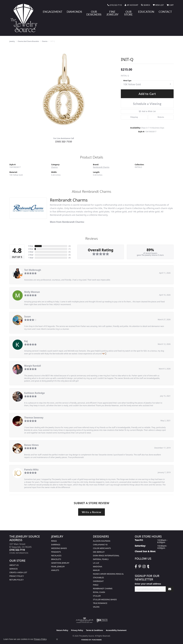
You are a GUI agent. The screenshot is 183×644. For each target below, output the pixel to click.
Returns (161, 117)
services (13, 569)
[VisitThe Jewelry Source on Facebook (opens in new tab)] (136, 567)
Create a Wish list (18, 572)
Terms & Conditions (95, 630)
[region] (64, 91)
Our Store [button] (128, 13)
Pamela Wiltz (31, 470)
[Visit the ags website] (85, 620)
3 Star (31, 252)
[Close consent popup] (57, 639)
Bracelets (56, 559)
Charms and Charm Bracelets (28, 41)
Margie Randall (33, 366)
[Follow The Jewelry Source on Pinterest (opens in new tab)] (140, 567)
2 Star (31, 255)
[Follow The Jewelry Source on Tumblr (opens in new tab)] (148, 567)
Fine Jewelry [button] (112, 13)
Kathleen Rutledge (34, 393)
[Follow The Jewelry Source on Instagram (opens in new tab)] (144, 567)
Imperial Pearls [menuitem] (101, 559)
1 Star (31, 258)
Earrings (56, 545)
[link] (115, 5)
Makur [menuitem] (96, 570)
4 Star (31, 249)
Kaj (26, 341)
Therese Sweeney (34, 418)
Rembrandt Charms (101, 167)
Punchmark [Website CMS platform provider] (97, 640)
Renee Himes (31, 445)
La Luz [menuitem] (96, 563)
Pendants (56, 552)
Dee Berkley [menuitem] (99, 552)
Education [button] (146, 12)
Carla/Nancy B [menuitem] (100, 545)
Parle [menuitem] (96, 585)
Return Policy (16, 580)
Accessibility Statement (116, 630)
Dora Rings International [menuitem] (106, 556)
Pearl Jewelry (58, 567)
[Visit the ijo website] (102, 620)
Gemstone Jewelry (60, 563)
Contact (165, 12)
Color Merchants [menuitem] (102, 548)
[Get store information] (19, 553)
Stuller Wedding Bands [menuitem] (105, 599)
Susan (27, 317)
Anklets (55, 570)
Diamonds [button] (74, 12)
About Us (14, 565)
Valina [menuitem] (96, 607)
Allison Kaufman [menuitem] (102, 541)
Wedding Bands (59, 548)
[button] (131, 5)
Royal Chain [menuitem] (99, 592)
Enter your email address (148, 584)
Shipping (134, 117)
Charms (45, 41)
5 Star (31, 246)
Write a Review (91, 512)
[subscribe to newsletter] (170, 589)
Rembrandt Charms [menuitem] (103, 588)
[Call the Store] (17, 550)
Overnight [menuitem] (98, 581)
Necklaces (56, 556)
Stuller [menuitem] (97, 596)
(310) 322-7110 (64, 141)
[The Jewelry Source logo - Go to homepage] (25, 18)
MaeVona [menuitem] (98, 567)
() (70, 246)
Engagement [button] (53, 12)
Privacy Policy (17, 576)
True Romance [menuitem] (100, 603)
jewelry (12, 41)
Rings (54, 541)
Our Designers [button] (94, 13)
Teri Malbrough (33, 270)
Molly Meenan (32, 292)
